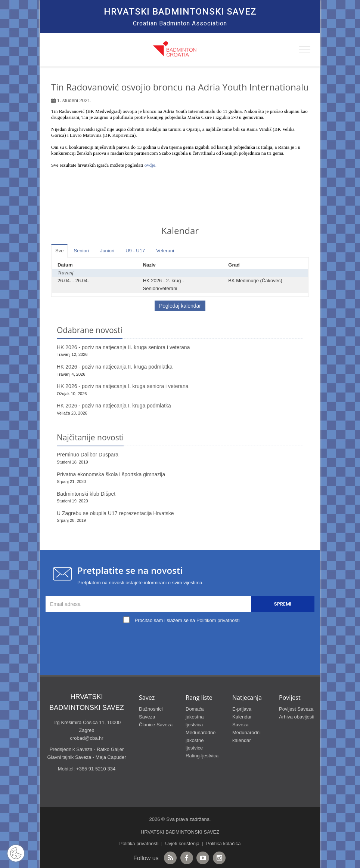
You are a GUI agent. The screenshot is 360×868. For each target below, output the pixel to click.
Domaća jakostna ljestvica (195, 717)
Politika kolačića (224, 844)
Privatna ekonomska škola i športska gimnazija (111, 474)
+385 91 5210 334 (96, 769)
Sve (59, 251)
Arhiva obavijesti (297, 717)
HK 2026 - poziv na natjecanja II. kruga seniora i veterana (123, 347)
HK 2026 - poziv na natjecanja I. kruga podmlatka (114, 406)
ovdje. (150, 165)
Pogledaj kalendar (180, 306)
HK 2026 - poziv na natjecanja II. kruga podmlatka (115, 367)
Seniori (81, 251)
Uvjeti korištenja (182, 844)
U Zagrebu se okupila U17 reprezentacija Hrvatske (115, 513)
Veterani (165, 251)
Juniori (107, 251)
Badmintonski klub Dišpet (86, 494)
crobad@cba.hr (86, 738)
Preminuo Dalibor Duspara (88, 455)
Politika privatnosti (139, 844)
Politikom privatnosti (218, 620)
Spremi (283, 604)
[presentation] (182, 643)
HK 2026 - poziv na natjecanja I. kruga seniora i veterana (123, 386)
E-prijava (242, 709)
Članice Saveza (156, 725)
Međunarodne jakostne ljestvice (201, 740)
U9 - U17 (135, 251)
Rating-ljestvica (202, 756)
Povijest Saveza (296, 709)
